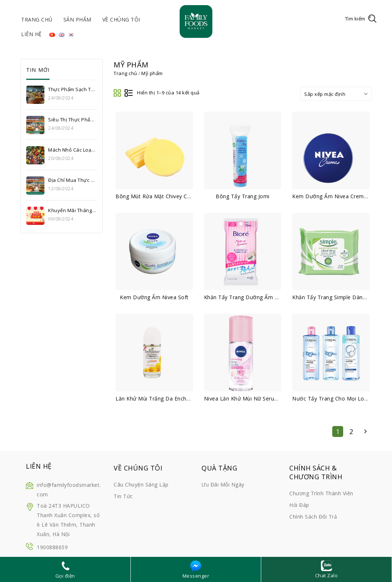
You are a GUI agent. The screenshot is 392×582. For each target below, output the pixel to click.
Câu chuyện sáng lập (141, 485)
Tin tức (123, 496)
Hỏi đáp (299, 505)
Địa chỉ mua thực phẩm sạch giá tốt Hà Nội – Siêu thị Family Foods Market (72, 180)
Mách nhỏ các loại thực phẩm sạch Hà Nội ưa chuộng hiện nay (72, 150)
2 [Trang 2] (351, 431)
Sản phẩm (77, 19)
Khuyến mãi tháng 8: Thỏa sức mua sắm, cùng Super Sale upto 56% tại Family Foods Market (72, 210)
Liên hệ (32, 34)
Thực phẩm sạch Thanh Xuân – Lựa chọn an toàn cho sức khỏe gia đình (72, 89)
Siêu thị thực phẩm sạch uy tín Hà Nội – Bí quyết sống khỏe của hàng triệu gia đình (72, 120)
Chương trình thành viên (321, 493)
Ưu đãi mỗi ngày (223, 485)
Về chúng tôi (121, 19)
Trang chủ (37, 19)
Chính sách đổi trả (313, 517)
